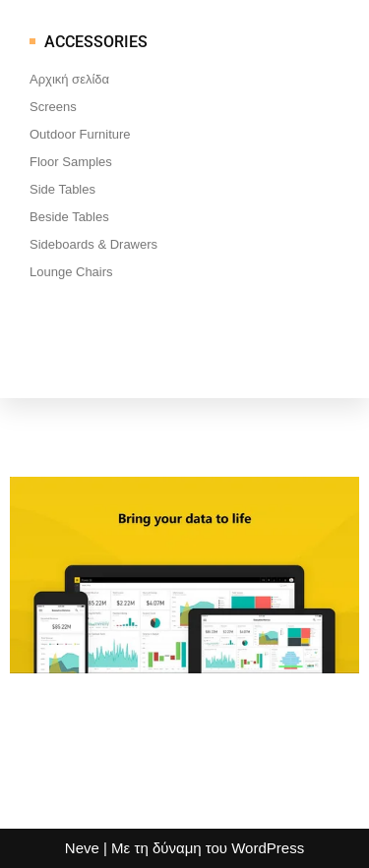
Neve (82, 848)
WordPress (268, 848)
